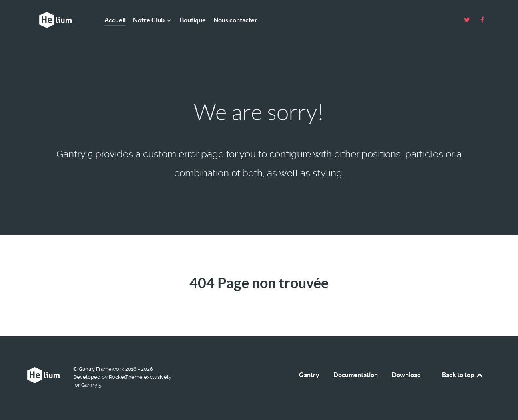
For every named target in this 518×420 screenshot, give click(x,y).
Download (406, 375)
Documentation (356, 375)
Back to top (463, 375)
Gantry (309, 375)
